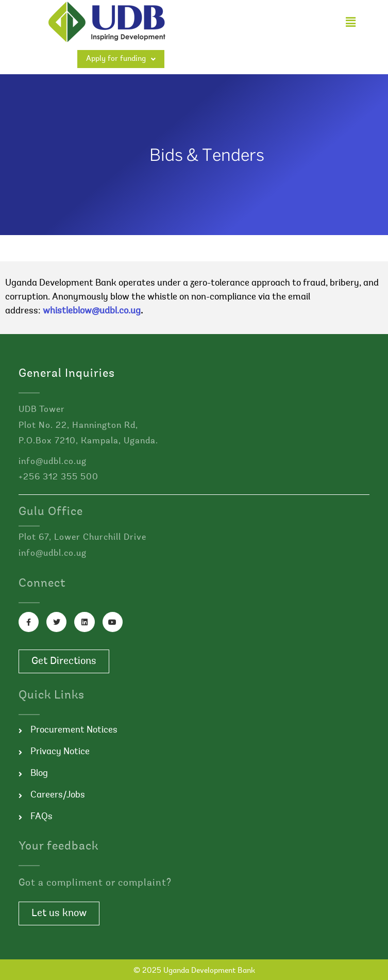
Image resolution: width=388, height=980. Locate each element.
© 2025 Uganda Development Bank (194, 971)
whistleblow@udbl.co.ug (92, 311)
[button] (350, 22)
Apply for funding (121, 59)
